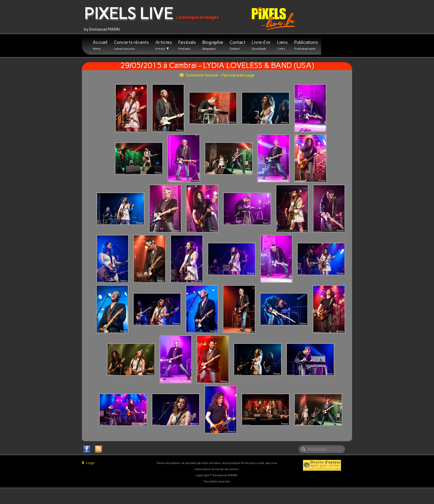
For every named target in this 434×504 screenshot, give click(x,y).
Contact (237, 45)
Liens (283, 45)
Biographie (213, 45)
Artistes (164, 45)
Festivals (187, 45)
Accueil (100, 45)
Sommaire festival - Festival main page (217, 75)
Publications (306, 45)
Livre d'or (261, 45)
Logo (88, 463)
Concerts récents (131, 45)
